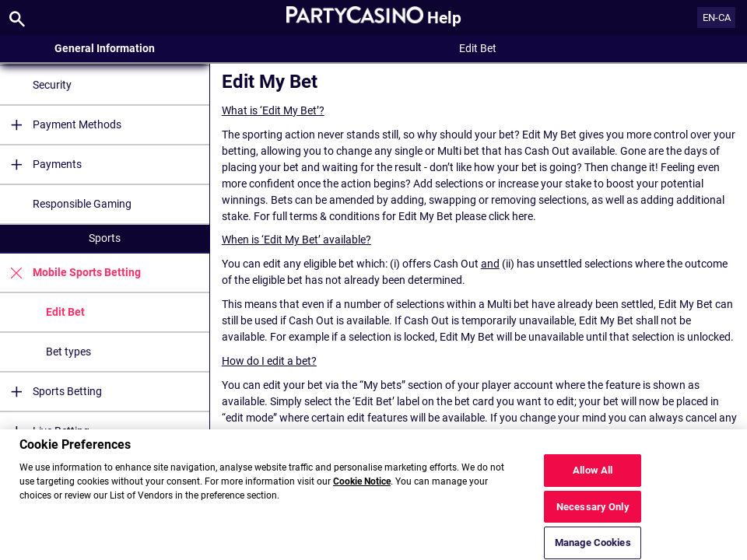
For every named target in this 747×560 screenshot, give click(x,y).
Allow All (593, 476)
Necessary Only (593, 512)
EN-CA (717, 17)
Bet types (68, 352)
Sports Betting (51, 392)
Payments (41, 164)
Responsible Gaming (82, 204)
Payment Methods (61, 125)
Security (52, 85)
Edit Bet (65, 312)
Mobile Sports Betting (70, 273)
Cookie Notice (362, 488)
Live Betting (45, 431)
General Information (105, 48)
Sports (105, 238)
